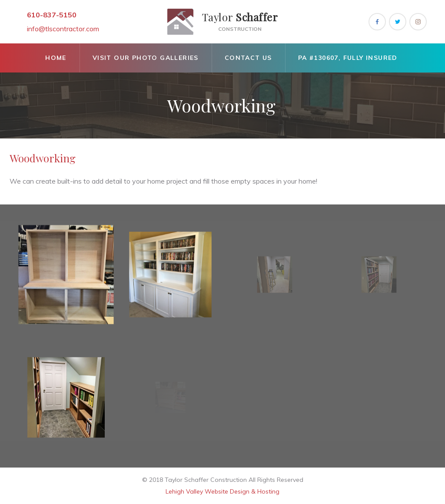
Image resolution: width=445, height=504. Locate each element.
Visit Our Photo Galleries (146, 58)
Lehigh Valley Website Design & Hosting (222, 491)
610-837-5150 (52, 15)
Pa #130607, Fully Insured (348, 58)
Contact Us (248, 58)
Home (56, 58)
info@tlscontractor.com (63, 29)
